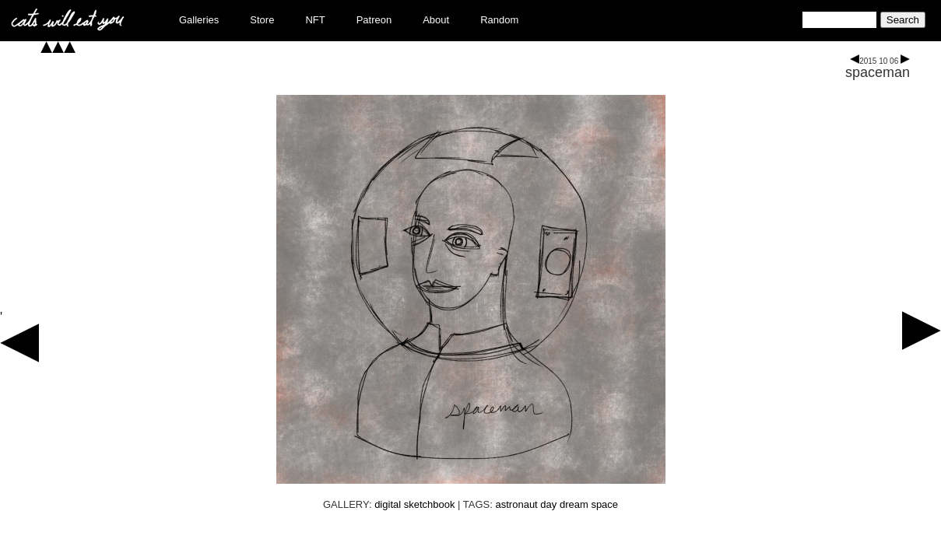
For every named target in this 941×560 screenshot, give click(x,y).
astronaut (517, 504)
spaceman (878, 72)
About (436, 20)
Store (262, 20)
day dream (564, 504)
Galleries (199, 20)
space (604, 504)
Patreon (374, 20)
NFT (315, 20)
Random (499, 20)
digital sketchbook (414, 504)
